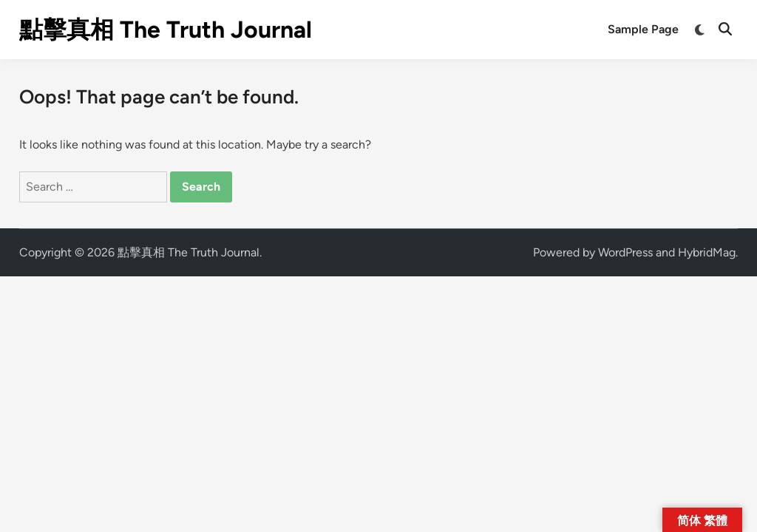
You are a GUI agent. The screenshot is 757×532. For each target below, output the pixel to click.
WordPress (625, 252)
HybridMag (707, 252)
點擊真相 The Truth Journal (166, 30)
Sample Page (643, 29)
